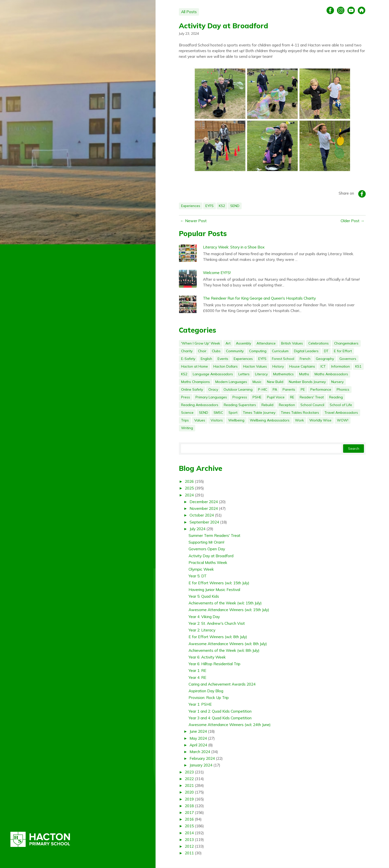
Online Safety (192, 389)
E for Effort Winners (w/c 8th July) (218, 637)
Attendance (266, 343)
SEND (235, 206)
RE (292, 397)
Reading (336, 397)
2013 (189, 839)
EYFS (210, 206)
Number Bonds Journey (307, 382)
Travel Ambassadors (341, 413)
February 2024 (202, 758)
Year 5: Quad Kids (204, 596)
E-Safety (188, 359)
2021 (189, 785)
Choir (202, 351)
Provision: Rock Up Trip (209, 697)
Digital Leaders (306, 351)
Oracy (213, 389)
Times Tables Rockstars (300, 413)
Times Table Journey (259, 413)
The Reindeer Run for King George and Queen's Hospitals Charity (259, 298)
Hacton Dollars (226, 366)
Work (299, 420)
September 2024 (204, 522)
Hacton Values (255, 366)
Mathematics (283, 374)
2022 (189, 779)
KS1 (358, 366)
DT (326, 351)
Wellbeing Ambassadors (270, 420)
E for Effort (343, 351)
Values (200, 420)
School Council (312, 405)
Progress (240, 397)
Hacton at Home (194, 366)
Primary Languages (211, 397)
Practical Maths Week (208, 562)
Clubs (216, 351)
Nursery (337, 382)
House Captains (302, 366)
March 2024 (200, 752)
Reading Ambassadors (200, 405)
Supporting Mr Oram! (206, 542)
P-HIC (263, 389)
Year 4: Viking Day (204, 617)
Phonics (343, 389)
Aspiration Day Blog (206, 691)
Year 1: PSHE (200, 704)
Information (340, 366)
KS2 (222, 206)
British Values (292, 343)
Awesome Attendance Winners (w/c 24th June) (230, 725)
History (278, 366)
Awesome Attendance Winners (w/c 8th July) (228, 644)
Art (228, 343)
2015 (189, 826)
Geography (325, 359)
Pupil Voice (276, 397)
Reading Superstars (240, 405)
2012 (189, 846)
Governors (348, 359)
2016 (189, 819)
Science (187, 413)
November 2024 (204, 508)
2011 (189, 853)
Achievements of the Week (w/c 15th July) (225, 603)
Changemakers (346, 343)
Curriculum (280, 351)
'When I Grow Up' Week (201, 343)
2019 (189, 799)
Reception (287, 405)
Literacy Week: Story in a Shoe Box (234, 247)
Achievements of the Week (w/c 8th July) (224, 650)
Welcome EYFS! (217, 273)
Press (186, 397)
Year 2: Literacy (202, 630)
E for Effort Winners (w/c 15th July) (219, 583)
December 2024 (204, 502)
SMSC (218, 413)
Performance (321, 389)
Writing (187, 428)
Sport (233, 413)
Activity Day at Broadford (224, 26)
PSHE (257, 397)
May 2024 (198, 738)
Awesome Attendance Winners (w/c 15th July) (229, 610)
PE (303, 389)
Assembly (243, 343)
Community (235, 351)
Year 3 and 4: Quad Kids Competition (220, 718)
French (305, 359)
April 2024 (198, 745)
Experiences (191, 206)
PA (275, 389)
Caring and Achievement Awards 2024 (222, 684)
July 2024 (197, 529)
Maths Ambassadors (331, 374)
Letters (244, 374)
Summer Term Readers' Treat (214, 535)
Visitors (217, 420)
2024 (189, 495)
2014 (189, 833)
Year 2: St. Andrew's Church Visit (217, 623)
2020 (189, 792)
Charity (187, 351)
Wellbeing (236, 420)
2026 (189, 481)
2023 (189, 772)
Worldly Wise (320, 420)
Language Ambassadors (213, 374)
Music (257, 382)
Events (223, 359)
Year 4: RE (197, 677)
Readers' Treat (312, 397)
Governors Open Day (207, 549)
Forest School (283, 359)
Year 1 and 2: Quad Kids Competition (220, 711)
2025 (189, 488)
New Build (275, 382)
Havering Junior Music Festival (214, 590)
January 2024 (201, 765)
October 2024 (202, 515)
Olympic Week (201, 569)
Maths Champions (195, 382)
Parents (289, 389)
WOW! (343, 420)
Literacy (261, 374)
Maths (304, 374)
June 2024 (198, 731)
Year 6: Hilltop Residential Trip (214, 664)
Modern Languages (231, 382)
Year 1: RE (197, 670)
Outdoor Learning (238, 389)
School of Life (341, 405)
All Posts (189, 12)
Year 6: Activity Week (207, 657)
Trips (185, 420)
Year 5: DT (198, 576)
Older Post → (353, 221)
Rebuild (267, 405)
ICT (323, 366)
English (206, 359)
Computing (258, 351)
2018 (189, 806)
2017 (189, 812)
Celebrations (319, 343)
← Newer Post (193, 221)
